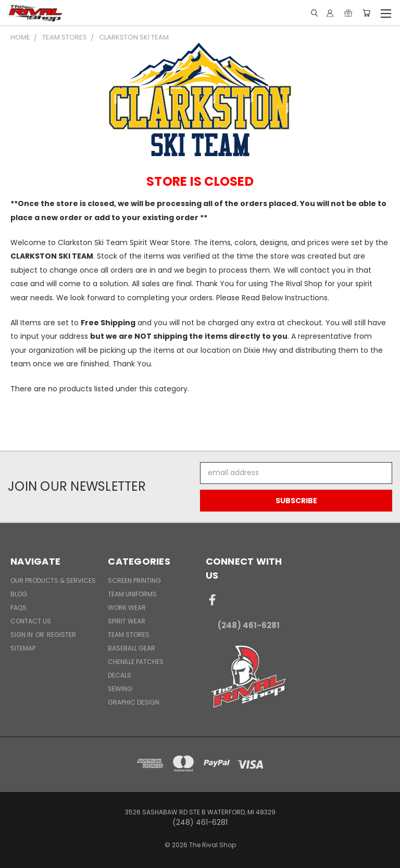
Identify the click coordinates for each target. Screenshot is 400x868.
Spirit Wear (127, 621)
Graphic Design (134, 702)
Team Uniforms (132, 594)
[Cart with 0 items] (366, 13)
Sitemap (23, 648)
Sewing (120, 689)
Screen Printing (134, 580)
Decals (120, 675)
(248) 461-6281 (249, 625)
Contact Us (31, 621)
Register (61, 635)
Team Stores (129, 635)
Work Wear (127, 608)
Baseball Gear (132, 648)
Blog (19, 594)
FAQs (18, 608)
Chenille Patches (136, 662)
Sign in (22, 635)
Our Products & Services (53, 580)
